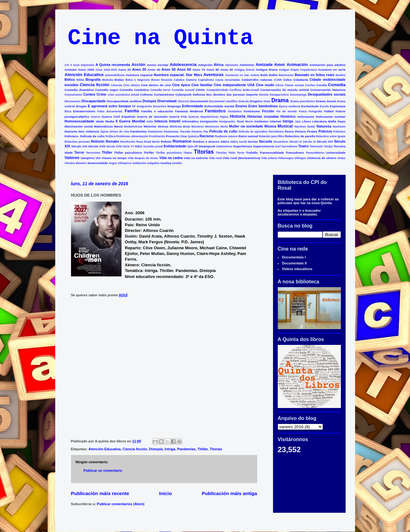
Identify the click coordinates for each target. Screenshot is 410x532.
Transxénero (295, 153)
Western (81, 163)
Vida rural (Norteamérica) (242, 158)
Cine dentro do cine (156, 85)
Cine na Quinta (161, 38)
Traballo (252, 153)
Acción (138, 65)
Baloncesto (286, 75)
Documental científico (223, 101)
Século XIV (325, 142)
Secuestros (281, 142)
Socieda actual (153, 146)
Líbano (307, 121)
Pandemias (139, 131)
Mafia (332, 121)
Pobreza (325, 131)
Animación (297, 65)
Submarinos (224, 146)
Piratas (312, 131)
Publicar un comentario (103, 470)
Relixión (98, 141)
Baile (264, 75)
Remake (112, 141)
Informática (190, 121)
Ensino (241, 106)
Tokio (232, 153)
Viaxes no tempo (114, 158)
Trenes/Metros (315, 153)
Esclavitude (310, 106)
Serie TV (128, 146)
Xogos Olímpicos (120, 163)
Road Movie (152, 142)
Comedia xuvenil (183, 90)
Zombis (177, 163)
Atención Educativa (84, 75)
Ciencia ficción (95, 85)
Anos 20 (124, 70)
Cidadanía (301, 80)
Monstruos (212, 127)
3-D (67, 65)
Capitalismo (206, 80)
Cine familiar (202, 85)
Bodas (119, 80)
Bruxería (167, 80)
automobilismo (115, 75)
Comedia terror (160, 90)
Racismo (207, 136)
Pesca (289, 131)
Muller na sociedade (246, 126)
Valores (72, 158)
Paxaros (197, 132)
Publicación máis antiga (229, 493)
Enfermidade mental (219, 106)
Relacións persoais (77, 142)
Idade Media (105, 121)
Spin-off (192, 146)
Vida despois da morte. (143, 158)
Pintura (300, 131)
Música (270, 126)
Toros (241, 153)
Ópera (104, 132)
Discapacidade (94, 101)
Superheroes (242, 146)
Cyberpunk (184, 95)
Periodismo (276, 132)
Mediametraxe (133, 127)
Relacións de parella (300, 136)
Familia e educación (157, 111)
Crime (101, 94)
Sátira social (238, 142)
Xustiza (166, 163)
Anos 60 (184, 69)
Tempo (328, 146)
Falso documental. (110, 111)
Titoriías (221, 153)
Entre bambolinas (263, 106)
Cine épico (181, 85)
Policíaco (339, 132)
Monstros (198, 127)
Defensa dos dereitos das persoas (219, 95)
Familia (132, 111)
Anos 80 (213, 70)
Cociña (321, 85)
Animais (71, 70)
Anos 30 (139, 69)
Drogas (81, 106)
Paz (206, 132)
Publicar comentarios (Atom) (121, 504)
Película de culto (223, 131)
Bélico (70, 80)
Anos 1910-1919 (106, 70)
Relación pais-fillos (271, 136)
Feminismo (252, 111)
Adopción (205, 65)
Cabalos (179, 80)
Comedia (337, 85)
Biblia (80, 80)
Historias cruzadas (263, 116)
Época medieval (290, 106)
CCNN (278, 80)
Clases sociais (294, 85)
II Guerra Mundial (130, 121)
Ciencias (116, 85)
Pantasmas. (172, 132)
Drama (280, 100)
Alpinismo (232, 65)
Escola (324, 106)
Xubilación (139, 163)
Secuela (265, 141)
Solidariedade (175, 146)
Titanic (188, 153)
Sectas (253, 142)
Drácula (244, 101)
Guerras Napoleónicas (204, 117)
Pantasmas (155, 132)
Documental (199, 101)
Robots (166, 142)
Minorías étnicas (156, 126)
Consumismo (74, 95)
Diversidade (167, 101)
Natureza (324, 126)
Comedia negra (107, 90)
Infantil (175, 121)
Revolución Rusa (132, 142)
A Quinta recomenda (113, 65)
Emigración (144, 106)
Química (193, 136)
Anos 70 (199, 70)
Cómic (200, 90)
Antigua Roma (266, 70)
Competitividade (217, 90)
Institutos (261, 121)
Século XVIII (114, 146)
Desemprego (298, 95)
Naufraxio (339, 127)
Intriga (288, 121)
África (219, 65)
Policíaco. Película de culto (85, 136)
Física (303, 111)
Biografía (93, 80)
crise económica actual (123, 95)
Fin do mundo (286, 111)
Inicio (165, 493)
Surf (278, 146)
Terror (79, 152)
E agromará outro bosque (109, 106)
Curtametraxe (164, 95)
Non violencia (89, 131)
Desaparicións (279, 95)
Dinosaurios (73, 101)
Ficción (268, 111)
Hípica (224, 117)
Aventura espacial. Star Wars (178, 75)
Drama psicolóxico (303, 101)
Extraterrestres (84, 111)
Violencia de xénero (321, 158)
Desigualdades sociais (327, 94)
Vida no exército (196, 158)
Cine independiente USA (234, 85)
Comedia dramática (79, 90)
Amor (280, 65)
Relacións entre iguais (331, 136)
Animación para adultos (327, 65)
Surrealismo (290, 146)
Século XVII (97, 146)
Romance (182, 141)
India (150, 121)
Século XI (309, 142)
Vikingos (300, 158)
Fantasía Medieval (189, 111)
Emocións (160, 106)
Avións (255, 75)
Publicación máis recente (100, 493)
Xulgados (153, 163)
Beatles (340, 75)
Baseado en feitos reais (315, 75)
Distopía (149, 101)
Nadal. (311, 127)
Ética (68, 111)
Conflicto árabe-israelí (244, 90)
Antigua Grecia (244, 70)
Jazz (298, 121)
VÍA (98, 158)
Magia (342, 121)
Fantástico (215, 111)
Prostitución (157, 136)
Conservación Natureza (328, 90)
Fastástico (235, 111)
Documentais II (294, 263)
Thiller (107, 152)
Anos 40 (154, 70)
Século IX (295, 142)
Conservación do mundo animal (285, 90)
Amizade (264, 65)
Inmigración (209, 121)
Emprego (174, 106)
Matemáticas (103, 126)
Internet (276, 121)
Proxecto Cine (176, 136)
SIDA (139, 146)
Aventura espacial (139, 75)
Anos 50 (169, 69)
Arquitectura (308, 70)
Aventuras (213, 75)
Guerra (95, 117)
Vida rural (215, 158)
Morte (224, 127)
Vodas (342, 158)
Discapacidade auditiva (124, 101)
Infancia (161, 121)
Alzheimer (247, 65)
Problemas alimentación (132, 136)
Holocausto (306, 117)
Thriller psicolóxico (169, 153)
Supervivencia (264, 146)
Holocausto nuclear (331, 117)
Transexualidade (272, 153)
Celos (287, 80)
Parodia (185, 132)
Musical (285, 126)
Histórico (288, 116)
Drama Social (326, 101)
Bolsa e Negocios (137, 80)
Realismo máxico (226, 136)
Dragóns (256, 101)
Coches (310, 85)
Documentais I (294, 257)
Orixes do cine (119, 132)
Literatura (320, 121)
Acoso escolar (158, 65)
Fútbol (329, 111)
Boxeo (155, 80)
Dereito (264, 95)
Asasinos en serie (332, 70)
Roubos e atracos (206, 142)
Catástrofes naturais (257, 80)
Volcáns (70, 163)
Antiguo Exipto (289, 70)
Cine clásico (132, 85)
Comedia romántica (134, 90)
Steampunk (207, 146)
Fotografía (315, 111)
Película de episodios (253, 132)
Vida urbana (269, 158)
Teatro (303, 146)
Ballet (273, 75)
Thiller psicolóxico (128, 153)
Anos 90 (227, 70)
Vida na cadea (171, 158)
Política (110, 136)
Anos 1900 (86, 70)
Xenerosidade (98, 163)
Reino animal (248, 136)
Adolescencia (183, 65)
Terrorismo (93, 153)
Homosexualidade (80, 121)
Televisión (316, 146)
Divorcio (184, 101)
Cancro (191, 80)
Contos (89, 94)
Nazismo (71, 131)
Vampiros (87, 158)
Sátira (225, 142)
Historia (238, 116)
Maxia (118, 126)
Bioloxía (108, 80)
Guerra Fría (178, 117)
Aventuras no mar (237, 75)
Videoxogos (286, 158)
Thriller (149, 153)
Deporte (252, 95)
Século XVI (79, 146)
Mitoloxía (176, 127)
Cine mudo (265, 85)
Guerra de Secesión (152, 117)
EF (134, 106)
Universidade (336, 153)
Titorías (204, 152)
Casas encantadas (228, 80)
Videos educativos (297, 269)
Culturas (146, 95)
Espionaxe (338, 106)
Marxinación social (79, 126)
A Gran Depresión (82, 65)
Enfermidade (193, 106)
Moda (187, 127)
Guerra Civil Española (119, 117)
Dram (267, 101)
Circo (279, 85)
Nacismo (300, 127)
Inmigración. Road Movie (236, 121)
